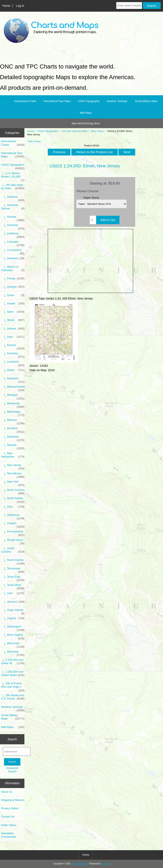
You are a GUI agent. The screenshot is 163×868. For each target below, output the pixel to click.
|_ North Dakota (13, 499)
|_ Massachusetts (13, 388)
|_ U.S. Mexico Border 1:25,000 (13, 176)
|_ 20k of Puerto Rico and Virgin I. (13, 686)
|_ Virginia (13, 618)
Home (6, 6)
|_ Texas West (13, 586)
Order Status (9, 825)
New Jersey (97, 131)
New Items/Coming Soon (86, 123)
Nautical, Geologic (117, 101)
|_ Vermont (13, 602)
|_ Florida (13, 279)
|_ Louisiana (13, 363)
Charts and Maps (79, 864)
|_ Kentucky (13, 354)
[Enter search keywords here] (129, 6)
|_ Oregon (13, 524)
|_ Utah (13, 593)
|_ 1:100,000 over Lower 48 (13, 662)
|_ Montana (13, 429)
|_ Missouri (13, 421)
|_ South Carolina (13, 550)
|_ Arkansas (13, 226)
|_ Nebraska (13, 438)
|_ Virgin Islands (13, 611)
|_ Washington (13, 628)
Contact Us (8, 817)
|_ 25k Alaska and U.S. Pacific (13, 697)
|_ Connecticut (13, 251)
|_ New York (13, 483)
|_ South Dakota (13, 561)
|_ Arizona (13, 218)
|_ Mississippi (13, 413)
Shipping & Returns (13, 800)
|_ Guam (13, 295)
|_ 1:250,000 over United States (13, 673)
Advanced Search (12, 770)
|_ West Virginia (13, 636)
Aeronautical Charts (25, 101)
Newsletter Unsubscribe (9, 835)
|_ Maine (13, 370)
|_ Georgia (13, 287)
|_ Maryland (13, 379)
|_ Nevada (13, 446)
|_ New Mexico (13, 475)
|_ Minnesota (13, 405)
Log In (20, 6)
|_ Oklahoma (13, 516)
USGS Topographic (48, 131)
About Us (7, 792)
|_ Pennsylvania (13, 533)
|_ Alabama (13, 198)
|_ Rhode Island (13, 541)
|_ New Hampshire (13, 455)
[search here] (17, 751)
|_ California (13, 235)
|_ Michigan (13, 396)
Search (12, 739)
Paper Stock (91, 198)
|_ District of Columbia (13, 269)
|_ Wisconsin (13, 644)
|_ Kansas (13, 346)
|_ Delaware (13, 258)
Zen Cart (106, 864)
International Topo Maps (57, 101)
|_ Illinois (13, 320)
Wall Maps (86, 113)
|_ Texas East (13, 578)
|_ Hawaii (13, 304)
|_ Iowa (13, 337)
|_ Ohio (13, 507)
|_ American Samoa (13, 207)
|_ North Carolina (13, 491)
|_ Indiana (13, 329)
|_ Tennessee (13, 570)
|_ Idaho (13, 312)
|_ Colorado (13, 243)
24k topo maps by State (75, 131)
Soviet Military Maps (146, 101)
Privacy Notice (10, 808)
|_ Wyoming (13, 653)
